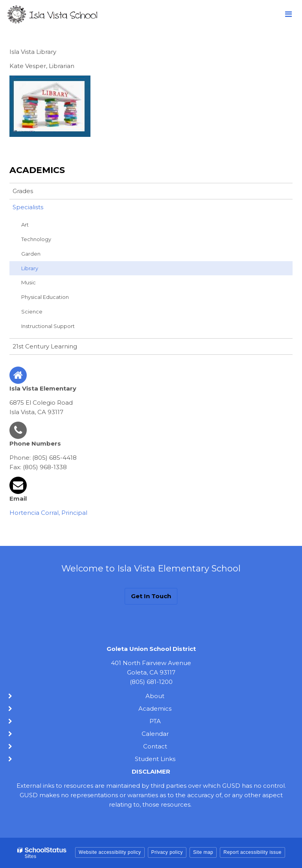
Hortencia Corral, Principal (48, 513)
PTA (155, 721)
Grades (23, 191)
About (155, 696)
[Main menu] (288, 14)
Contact (155, 746)
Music (29, 282)
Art (25, 225)
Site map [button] (203, 852)
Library (30, 268)
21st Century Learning (45, 346)
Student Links (155, 759)
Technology (36, 239)
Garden (31, 254)
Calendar (155, 734)
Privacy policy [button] (167, 852)
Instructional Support (48, 326)
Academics (37, 170)
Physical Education (45, 297)
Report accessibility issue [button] (252, 852)
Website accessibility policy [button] (110, 852)
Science (32, 311)
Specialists (28, 207)
